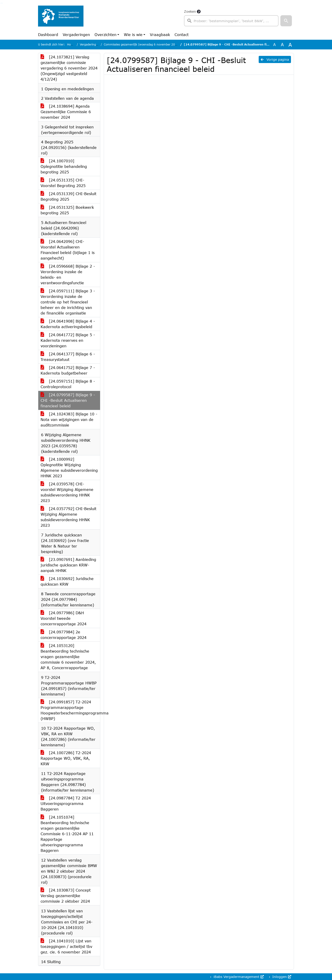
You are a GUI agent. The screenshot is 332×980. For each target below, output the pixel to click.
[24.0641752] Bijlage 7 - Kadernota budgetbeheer (68, 370)
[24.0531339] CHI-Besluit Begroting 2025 (68, 196)
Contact (182, 35)
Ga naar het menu (2, 3)
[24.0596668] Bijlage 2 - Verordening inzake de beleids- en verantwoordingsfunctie (68, 274)
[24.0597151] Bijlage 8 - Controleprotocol (68, 384)
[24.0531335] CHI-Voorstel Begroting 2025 (63, 183)
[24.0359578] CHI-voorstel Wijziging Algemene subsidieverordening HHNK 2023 (67, 492)
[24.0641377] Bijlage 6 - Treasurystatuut (68, 357)
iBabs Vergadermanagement (238, 977)
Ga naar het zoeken (1, 3)
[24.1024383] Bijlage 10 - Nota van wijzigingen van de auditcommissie (69, 419)
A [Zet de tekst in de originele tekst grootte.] (274, 44)
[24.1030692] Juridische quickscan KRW (67, 581)
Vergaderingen (76, 35)
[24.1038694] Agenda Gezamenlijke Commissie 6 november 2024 (66, 112)
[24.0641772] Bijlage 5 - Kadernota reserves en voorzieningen (68, 340)
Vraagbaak (160, 35)
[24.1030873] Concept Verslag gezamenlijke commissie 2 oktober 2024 (66, 896)
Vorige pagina (275, 59)
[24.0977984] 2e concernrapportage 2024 (64, 635)
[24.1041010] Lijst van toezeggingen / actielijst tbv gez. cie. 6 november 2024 (66, 946)
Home (71, 44)
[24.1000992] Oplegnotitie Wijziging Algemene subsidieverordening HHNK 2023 (69, 467)
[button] (286, 21)
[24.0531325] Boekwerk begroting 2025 (67, 210)
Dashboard (48, 35)
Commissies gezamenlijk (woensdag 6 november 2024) (142, 44)
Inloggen (281, 977)
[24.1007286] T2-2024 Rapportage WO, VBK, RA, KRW (66, 758)
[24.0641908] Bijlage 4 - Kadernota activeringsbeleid (68, 324)
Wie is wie (133, 35)
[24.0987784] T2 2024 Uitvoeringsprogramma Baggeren (66, 803)
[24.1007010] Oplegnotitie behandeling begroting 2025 (64, 166)
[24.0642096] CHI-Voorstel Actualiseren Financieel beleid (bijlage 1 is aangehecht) (68, 250)
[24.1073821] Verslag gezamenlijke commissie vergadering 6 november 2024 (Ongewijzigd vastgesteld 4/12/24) (69, 68)
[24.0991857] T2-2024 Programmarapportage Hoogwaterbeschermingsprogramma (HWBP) (70, 710)
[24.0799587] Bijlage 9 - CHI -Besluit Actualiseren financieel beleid (68, 400)
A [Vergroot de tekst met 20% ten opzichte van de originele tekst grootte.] (282, 44)
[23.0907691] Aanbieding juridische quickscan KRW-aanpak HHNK (68, 565)
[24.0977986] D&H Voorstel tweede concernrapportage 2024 (64, 618)
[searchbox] (231, 21)
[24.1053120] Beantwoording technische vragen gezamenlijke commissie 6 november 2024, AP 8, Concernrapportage (68, 657)
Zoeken (190, 11)
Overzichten (105, 35)
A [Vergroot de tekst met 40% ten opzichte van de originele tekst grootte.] (290, 45)
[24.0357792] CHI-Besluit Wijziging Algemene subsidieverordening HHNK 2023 (68, 517)
